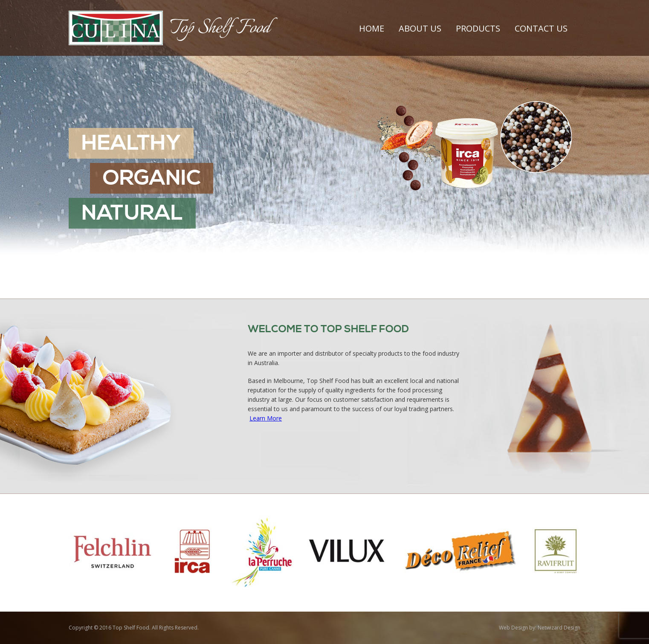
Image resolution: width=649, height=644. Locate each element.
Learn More (266, 418)
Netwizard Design (559, 628)
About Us (420, 28)
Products (478, 28)
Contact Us (541, 28)
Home (372, 28)
